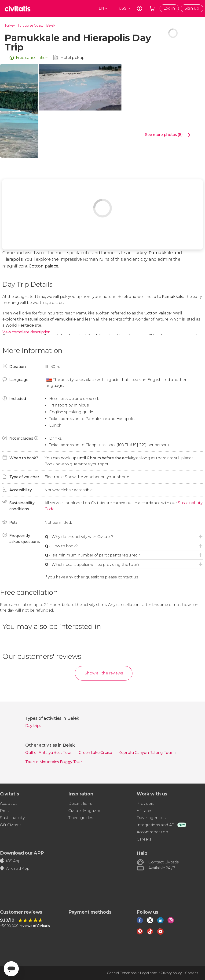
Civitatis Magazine (85, 811)
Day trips (33, 726)
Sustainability (12, 818)
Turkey (10, 25)
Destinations (80, 804)
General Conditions (122, 973)
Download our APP (22, 853)
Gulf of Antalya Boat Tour (49, 753)
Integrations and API (156, 825)
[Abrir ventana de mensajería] (11, 969)
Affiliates (144, 811)
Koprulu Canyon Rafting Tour (146, 753)
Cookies (192, 973)
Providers (145, 804)
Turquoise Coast (30, 25)
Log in (169, 8)
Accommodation (152, 832)
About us (9, 804)
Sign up (192, 8)
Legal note (148, 973)
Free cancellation (32, 58)
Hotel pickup (73, 58)
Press (5, 811)
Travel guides (81, 818)
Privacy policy (171, 973)
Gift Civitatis (11, 825)
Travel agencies (151, 818)
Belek (51, 25)
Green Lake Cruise (96, 753)
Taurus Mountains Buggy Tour (54, 762)
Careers (144, 839)
